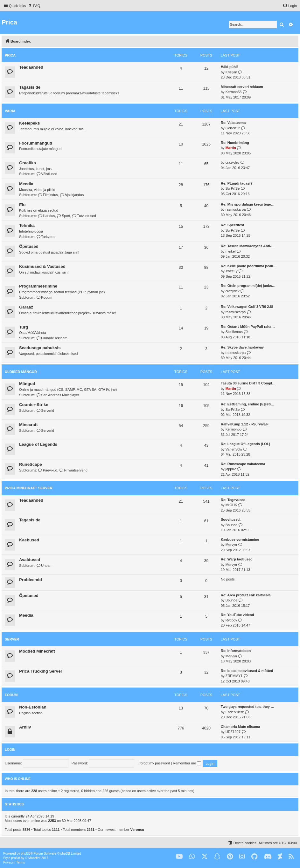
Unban (44, 566)
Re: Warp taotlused (237, 559)
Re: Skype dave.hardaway (242, 347)
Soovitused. (231, 519)
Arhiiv (25, 727)
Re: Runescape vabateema (243, 464)
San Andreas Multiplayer (58, 395)
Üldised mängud (21, 372)
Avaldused (30, 560)
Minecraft (28, 425)
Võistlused (47, 174)
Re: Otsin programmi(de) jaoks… (248, 286)
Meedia (26, 184)
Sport (64, 216)
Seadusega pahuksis (40, 348)
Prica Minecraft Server (29, 488)
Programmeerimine (38, 286)
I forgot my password (154, 763)
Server (12, 639)
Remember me (187, 763)
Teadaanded (31, 67)
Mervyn (231, 545)
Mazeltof (34, 858)
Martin (231, 148)
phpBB (26, 854)
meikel (231, 251)
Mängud (27, 384)
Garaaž (26, 307)
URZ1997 (233, 732)
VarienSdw (234, 449)
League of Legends (38, 444)
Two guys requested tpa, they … (248, 707)
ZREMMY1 (234, 676)
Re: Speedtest (232, 225)
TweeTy (232, 271)
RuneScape (31, 464)
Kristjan (231, 72)
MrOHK (231, 505)
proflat (16, 858)
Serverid (45, 410)
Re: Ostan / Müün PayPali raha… (248, 327)
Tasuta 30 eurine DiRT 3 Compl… (248, 383)
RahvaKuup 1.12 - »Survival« (245, 424)
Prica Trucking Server (41, 671)
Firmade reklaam (52, 338)
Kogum (44, 297)
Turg (24, 327)
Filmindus (48, 195)
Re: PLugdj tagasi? (237, 183)
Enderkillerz (235, 712)
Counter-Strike (34, 405)
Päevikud (48, 470)
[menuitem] (34, 6)
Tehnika (27, 225)
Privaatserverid (73, 470)
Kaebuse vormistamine (240, 539)
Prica (10, 55)
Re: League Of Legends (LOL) (245, 444)
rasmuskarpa (236, 209)
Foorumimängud (36, 143)
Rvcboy (231, 620)
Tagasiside (30, 87)
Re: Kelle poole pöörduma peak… (249, 266)
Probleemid (31, 580)
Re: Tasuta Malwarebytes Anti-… (248, 246)
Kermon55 (234, 92)
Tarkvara (45, 237)
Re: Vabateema (233, 123)
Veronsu (137, 830)
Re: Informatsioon (236, 651)
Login (10, 749)
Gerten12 (233, 128)
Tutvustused (84, 216)
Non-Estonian (33, 707)
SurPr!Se (233, 188)
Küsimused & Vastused (42, 266)
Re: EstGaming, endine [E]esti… (248, 404)
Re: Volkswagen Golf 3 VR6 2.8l (247, 307)
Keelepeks (29, 123)
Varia (10, 111)
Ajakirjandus (72, 195)
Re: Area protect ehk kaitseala (246, 595)
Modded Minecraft (37, 651)
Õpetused (29, 246)
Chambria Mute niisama (240, 727)
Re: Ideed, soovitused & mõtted (247, 671)
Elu (22, 205)
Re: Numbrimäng (235, 143)
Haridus (46, 216)
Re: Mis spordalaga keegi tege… (248, 204)
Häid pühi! (229, 67)
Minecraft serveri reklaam (242, 87)
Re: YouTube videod (237, 615)
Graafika (28, 163)
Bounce (231, 525)
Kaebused (29, 540)
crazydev (233, 162)
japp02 (231, 469)
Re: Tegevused (233, 500)
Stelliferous (234, 332)
